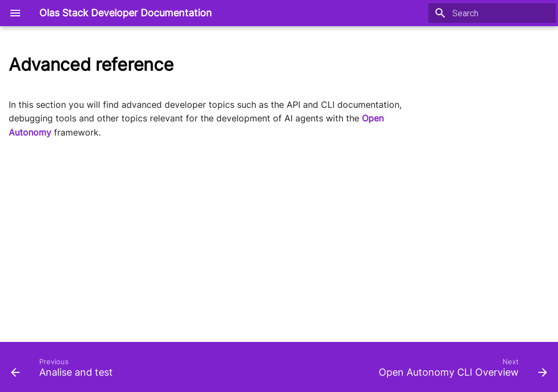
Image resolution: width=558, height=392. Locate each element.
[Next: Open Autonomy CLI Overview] (461, 370)
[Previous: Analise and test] (64, 370)
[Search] (492, 13)
